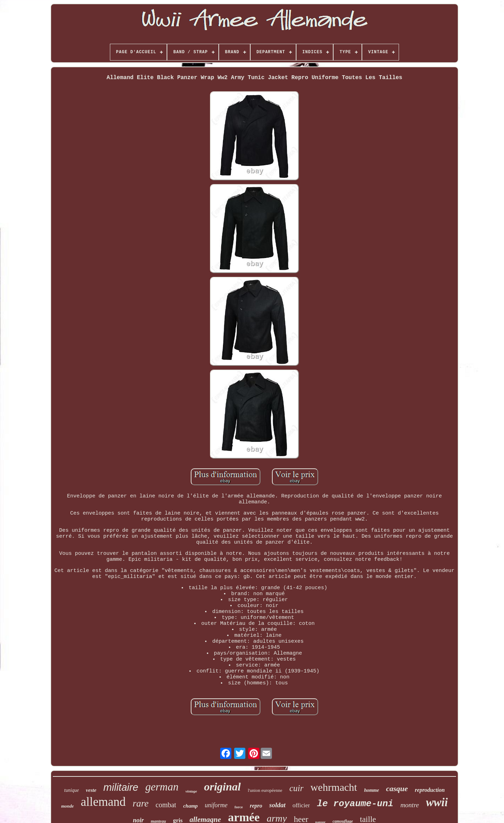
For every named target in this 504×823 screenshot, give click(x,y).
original (222, 787)
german (162, 787)
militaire (121, 787)
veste (91, 790)
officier (301, 805)
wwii (437, 802)
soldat (277, 805)
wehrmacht (334, 787)
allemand (103, 802)
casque (397, 789)
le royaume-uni (355, 804)
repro (256, 806)
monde (68, 806)
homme (372, 790)
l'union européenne (265, 790)
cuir (296, 788)
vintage (191, 791)
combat (166, 805)
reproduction (430, 790)
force (239, 807)
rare (141, 803)
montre (410, 805)
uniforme (216, 805)
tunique (71, 790)
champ (190, 806)
